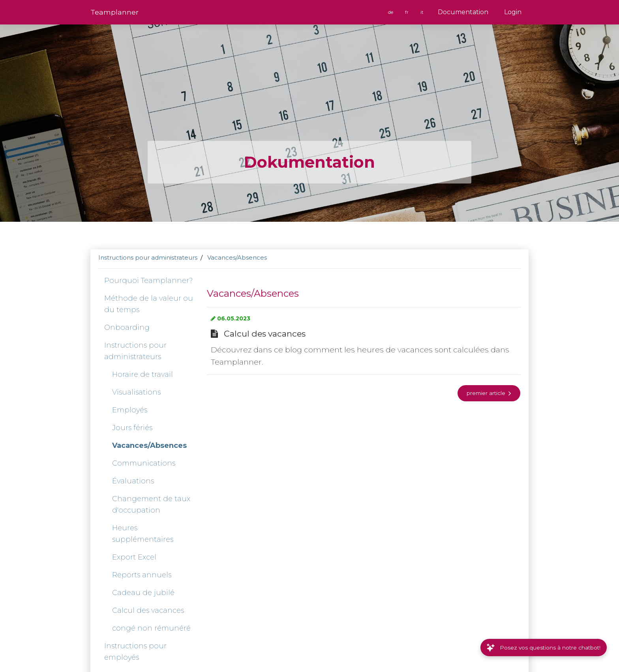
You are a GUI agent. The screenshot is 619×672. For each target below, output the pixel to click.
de (391, 12)
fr (407, 12)
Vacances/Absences (237, 257)
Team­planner (114, 12)
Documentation (463, 12)
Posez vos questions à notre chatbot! (544, 648)
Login (513, 12)
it (422, 12)
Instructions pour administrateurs (148, 257)
